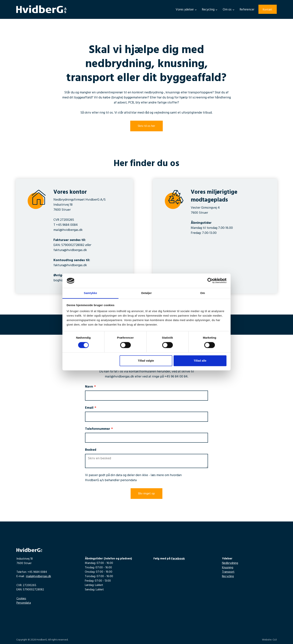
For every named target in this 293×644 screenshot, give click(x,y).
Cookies (21, 599)
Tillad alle (200, 361)
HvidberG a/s (161, 568)
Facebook (178, 559)
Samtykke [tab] (91, 293)
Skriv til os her (146, 126)
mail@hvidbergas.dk (68, 230)
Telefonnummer (99, 429)
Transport (228, 572)
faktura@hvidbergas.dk (70, 250)
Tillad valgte (146, 361)
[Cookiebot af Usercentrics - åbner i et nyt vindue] (210, 281)
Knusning (228, 568)
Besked (91, 450)
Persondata (24, 603)
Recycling (228, 577)
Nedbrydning (230, 563)
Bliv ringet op (147, 494)
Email (91, 408)
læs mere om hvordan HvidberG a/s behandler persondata (133, 478)
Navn (90, 387)
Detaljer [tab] (146, 293)
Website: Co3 (269, 640)
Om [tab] (202, 293)
